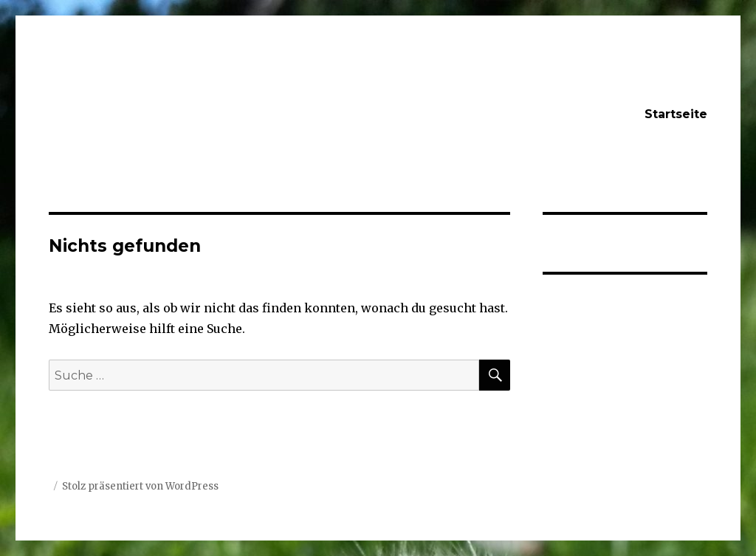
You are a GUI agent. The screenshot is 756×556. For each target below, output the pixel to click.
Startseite (676, 114)
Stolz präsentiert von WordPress (140, 486)
